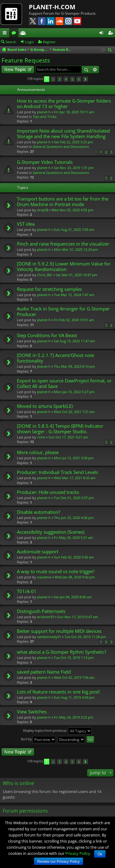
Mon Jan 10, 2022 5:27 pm (74, 392)
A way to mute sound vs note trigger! (56, 571)
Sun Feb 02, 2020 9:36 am (74, 557)
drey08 (43, 210)
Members (24, 34)
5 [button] (72, 79)
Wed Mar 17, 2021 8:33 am (75, 478)
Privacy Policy (78, 853)
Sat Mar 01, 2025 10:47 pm (77, 275)
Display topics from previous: (57, 731)
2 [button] (53, 79)
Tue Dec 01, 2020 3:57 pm (74, 498)
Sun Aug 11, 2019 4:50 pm (74, 697)
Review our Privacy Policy (59, 862)
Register (49, 42)
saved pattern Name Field (44, 672)
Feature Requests (26, 60)
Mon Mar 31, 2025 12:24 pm (76, 249)
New (15, 69)
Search (11, 42)
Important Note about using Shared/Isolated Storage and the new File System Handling (63, 134)
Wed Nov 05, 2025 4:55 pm (72, 210)
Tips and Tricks (45, 116)
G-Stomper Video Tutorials (45, 162)
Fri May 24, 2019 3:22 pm (74, 717)
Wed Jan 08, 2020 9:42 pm (75, 577)
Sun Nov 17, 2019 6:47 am (78, 617)
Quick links (6, 34)
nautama (44, 577)
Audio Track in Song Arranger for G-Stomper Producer (63, 312)
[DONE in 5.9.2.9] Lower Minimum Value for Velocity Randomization (64, 267)
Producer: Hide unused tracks (48, 492)
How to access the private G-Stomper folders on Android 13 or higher (64, 104)
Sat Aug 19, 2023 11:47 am (74, 341)
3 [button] (59, 79)
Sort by (38, 740)
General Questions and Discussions (61, 147)
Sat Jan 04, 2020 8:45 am (73, 597)
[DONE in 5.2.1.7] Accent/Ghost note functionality (56, 358)
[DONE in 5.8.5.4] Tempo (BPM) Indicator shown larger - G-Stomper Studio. (60, 429)
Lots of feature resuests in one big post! (58, 692)
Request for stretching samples (49, 289)
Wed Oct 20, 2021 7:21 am (74, 412)
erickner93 (46, 617)
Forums (15, 34)
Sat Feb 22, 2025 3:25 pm (73, 142)
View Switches (32, 712)
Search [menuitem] (111, 50)
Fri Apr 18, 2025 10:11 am (74, 112)
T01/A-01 (27, 591)
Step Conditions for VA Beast (47, 335)
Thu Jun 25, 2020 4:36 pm (74, 518)
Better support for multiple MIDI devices (59, 631)
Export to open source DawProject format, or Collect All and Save (64, 383)
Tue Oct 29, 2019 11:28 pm (85, 637)
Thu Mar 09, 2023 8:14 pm (74, 366)
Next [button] (85, 79)
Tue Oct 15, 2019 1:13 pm (74, 658)
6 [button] (79, 79)
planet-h (44, 112)
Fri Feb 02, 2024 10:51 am (74, 320)
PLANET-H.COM (52, 7)
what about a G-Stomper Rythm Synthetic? (61, 652)
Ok (100, 854)
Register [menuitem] (112, 34)
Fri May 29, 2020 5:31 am (73, 537)
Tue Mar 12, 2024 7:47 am (74, 295)
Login (30, 42)
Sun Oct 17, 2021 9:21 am (68, 437)
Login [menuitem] (102, 34)
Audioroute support (38, 552)
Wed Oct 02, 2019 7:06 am (74, 677)
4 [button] (66, 79)
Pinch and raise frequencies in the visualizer (63, 244)
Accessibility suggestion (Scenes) (51, 532)
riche (41, 437)
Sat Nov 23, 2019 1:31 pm (74, 168)
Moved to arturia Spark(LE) (45, 406)
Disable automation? (38, 512)
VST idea (26, 224)
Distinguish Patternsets (41, 611)
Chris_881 (45, 275)
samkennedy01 (49, 637)
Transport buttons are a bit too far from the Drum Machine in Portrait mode (63, 202)
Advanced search (95, 70)
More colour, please (38, 452)
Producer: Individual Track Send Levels (57, 472)
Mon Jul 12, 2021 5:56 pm (74, 458)
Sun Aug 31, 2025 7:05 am (74, 229)
